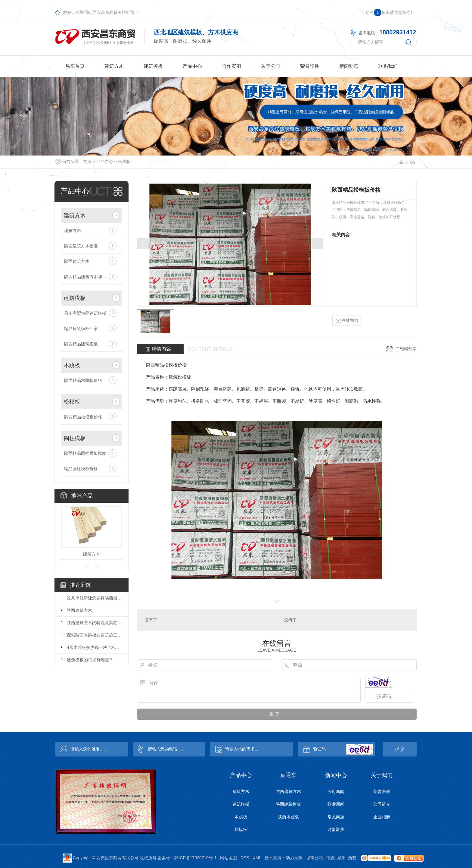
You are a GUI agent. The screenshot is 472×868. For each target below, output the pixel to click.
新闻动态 (349, 66)
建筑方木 (114, 66)
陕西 (331, 858)
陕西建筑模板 (288, 804)
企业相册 (382, 817)
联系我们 (388, 66)
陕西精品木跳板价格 (83, 380)
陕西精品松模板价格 (83, 417)
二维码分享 (406, 349)
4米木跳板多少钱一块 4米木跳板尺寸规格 (95, 647)
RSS (245, 858)
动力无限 (294, 858)
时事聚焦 (336, 829)
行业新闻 (336, 804)
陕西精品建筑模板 (81, 344)
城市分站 (315, 858)
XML (257, 858)
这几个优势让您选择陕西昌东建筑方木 (95, 598)
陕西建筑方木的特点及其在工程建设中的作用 (95, 623)
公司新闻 (336, 791)
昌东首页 (75, 66)
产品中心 (192, 66)
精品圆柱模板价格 (81, 469)
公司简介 (382, 804)
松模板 (124, 162)
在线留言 (347, 321)
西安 (352, 858)
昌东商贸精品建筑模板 (85, 313)
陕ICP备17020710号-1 (195, 858)
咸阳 (341, 858)
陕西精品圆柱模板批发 (85, 453)
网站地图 (228, 858)
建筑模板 (153, 66)
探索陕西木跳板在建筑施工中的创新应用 (95, 635)
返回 (407, 162)
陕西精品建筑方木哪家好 (87, 277)
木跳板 (72, 365)
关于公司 (271, 66)
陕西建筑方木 (77, 261)
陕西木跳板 (288, 817)
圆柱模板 (75, 438)
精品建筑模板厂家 (81, 329)
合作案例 (231, 66)
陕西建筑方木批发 (81, 246)
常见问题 (336, 817)
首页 (87, 162)
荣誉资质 (310, 66)
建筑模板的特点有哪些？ (90, 660)
